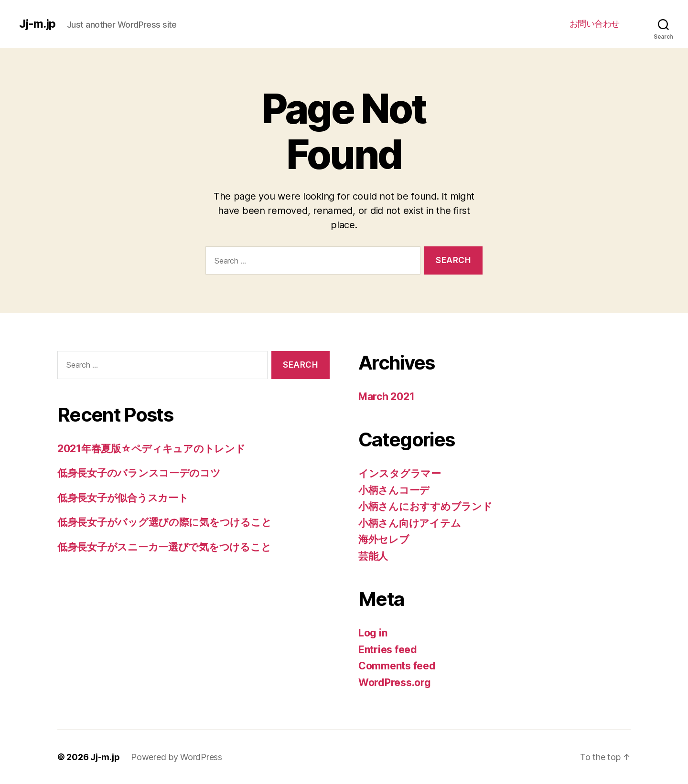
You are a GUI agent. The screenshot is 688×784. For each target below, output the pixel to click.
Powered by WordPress (177, 757)
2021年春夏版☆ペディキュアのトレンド (151, 449)
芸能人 (373, 556)
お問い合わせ (595, 24)
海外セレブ (384, 539)
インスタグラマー (400, 473)
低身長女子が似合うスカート (123, 498)
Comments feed (397, 666)
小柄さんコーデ (394, 490)
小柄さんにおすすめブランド (425, 506)
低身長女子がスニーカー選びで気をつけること (164, 547)
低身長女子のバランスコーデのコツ (139, 473)
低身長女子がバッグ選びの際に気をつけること (164, 522)
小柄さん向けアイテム (409, 523)
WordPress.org (395, 683)
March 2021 (386, 397)
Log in (373, 633)
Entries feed (388, 650)
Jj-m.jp (37, 24)
